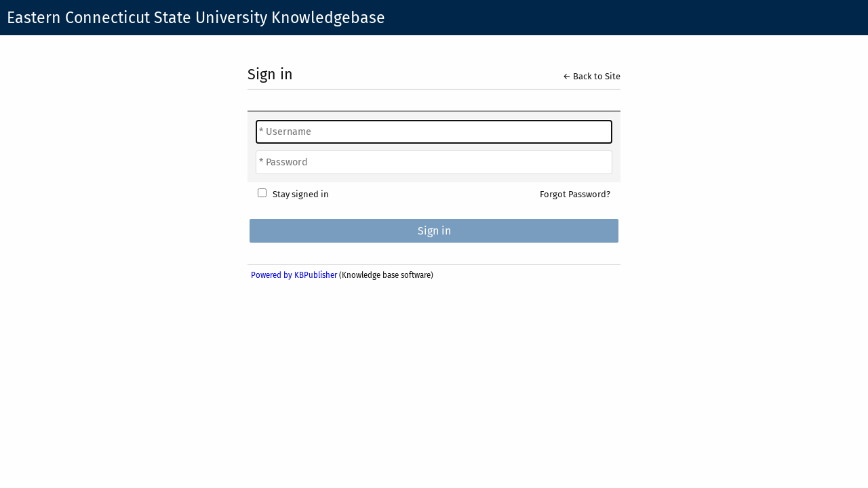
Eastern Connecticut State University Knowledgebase (196, 18)
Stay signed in (301, 194)
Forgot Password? (575, 194)
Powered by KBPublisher (294, 275)
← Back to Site (592, 76)
